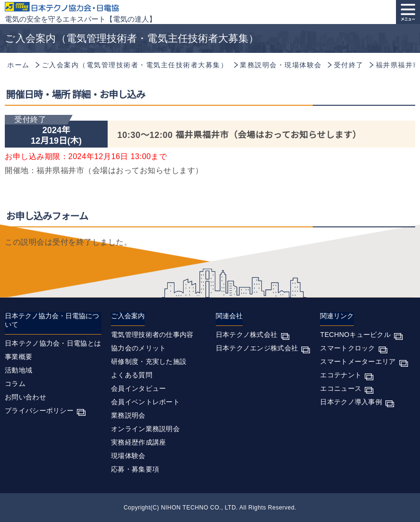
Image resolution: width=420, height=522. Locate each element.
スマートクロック (347, 348)
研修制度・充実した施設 (149, 361)
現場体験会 (128, 456)
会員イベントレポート (145, 402)
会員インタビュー (138, 388)
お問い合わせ (25, 397)
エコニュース (341, 388)
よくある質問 (132, 375)
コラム (15, 384)
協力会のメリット (138, 348)
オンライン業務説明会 (145, 429)
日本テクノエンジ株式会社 (257, 348)
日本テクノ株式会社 (247, 335)
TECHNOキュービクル (355, 335)
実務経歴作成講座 (138, 442)
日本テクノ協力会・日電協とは (53, 343)
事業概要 (19, 357)
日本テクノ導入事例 (351, 402)
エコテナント (341, 375)
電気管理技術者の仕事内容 (152, 335)
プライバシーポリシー (39, 410)
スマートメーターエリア (358, 361)
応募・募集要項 (135, 469)
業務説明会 (128, 415)
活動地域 (19, 370)
